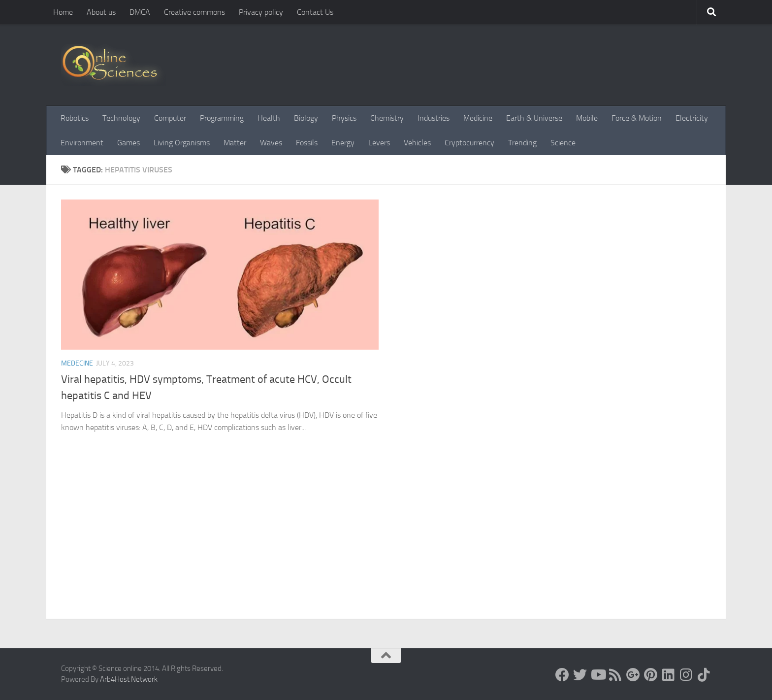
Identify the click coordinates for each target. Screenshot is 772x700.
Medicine (478, 118)
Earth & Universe (534, 118)
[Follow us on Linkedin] (669, 675)
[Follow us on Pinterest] (651, 675)
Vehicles (417, 143)
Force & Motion (637, 118)
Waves (271, 143)
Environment (82, 143)
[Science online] (562, 675)
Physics (344, 118)
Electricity (692, 118)
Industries (434, 118)
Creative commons (194, 12)
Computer (170, 118)
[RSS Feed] (615, 675)
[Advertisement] (386, 545)
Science (563, 143)
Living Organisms (182, 143)
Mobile (587, 118)
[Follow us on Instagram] (686, 675)
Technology (121, 118)
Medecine (77, 363)
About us (101, 12)
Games (129, 143)
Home (63, 12)
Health (269, 118)
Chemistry (387, 118)
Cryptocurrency (469, 143)
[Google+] (633, 675)
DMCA (140, 12)
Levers (379, 143)
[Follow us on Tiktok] (704, 675)
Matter (235, 143)
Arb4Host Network (129, 679)
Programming (222, 118)
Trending (522, 143)
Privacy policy (261, 12)
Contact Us (315, 12)
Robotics (75, 118)
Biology (306, 118)
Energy (343, 143)
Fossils (307, 143)
